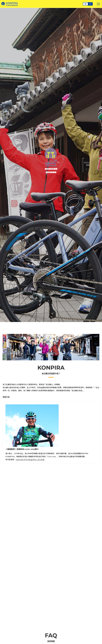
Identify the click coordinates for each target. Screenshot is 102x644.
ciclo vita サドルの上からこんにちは (30, 459)
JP (85, 4)
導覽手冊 (6, 397)
